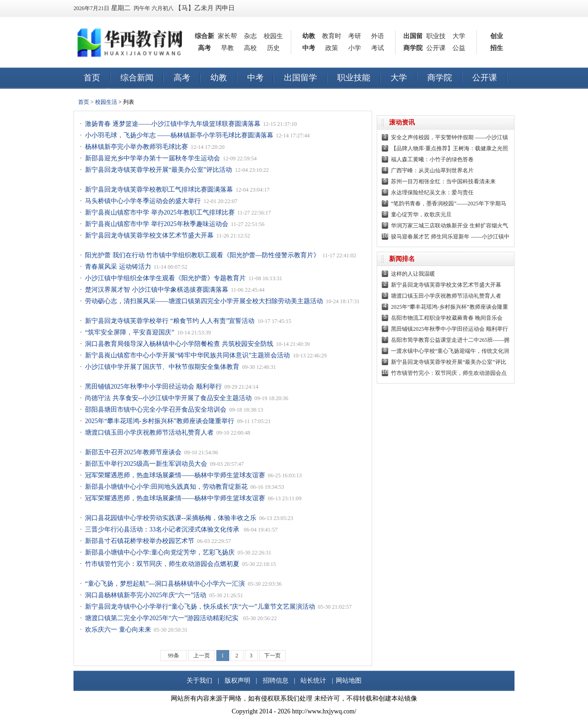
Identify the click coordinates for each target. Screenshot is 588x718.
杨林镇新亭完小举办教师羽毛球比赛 (136, 147)
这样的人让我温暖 (413, 274)
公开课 (436, 48)
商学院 (413, 48)
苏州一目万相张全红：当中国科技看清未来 (443, 181)
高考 (204, 48)
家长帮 (227, 36)
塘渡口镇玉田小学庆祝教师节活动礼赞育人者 (149, 432)
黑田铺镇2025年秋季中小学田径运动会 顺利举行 (153, 387)
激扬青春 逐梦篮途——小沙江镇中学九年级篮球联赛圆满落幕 (173, 124)
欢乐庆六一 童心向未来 (118, 630)
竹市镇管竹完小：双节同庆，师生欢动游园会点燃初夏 (162, 564)
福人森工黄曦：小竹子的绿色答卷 (432, 159)
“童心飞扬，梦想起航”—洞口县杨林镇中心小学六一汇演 (165, 584)
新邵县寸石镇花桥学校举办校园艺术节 (140, 541)
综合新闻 (137, 78)
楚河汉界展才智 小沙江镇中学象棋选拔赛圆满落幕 (157, 290)
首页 (92, 78)
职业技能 (354, 78)
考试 (378, 48)
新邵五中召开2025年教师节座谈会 (133, 452)
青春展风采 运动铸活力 (118, 267)
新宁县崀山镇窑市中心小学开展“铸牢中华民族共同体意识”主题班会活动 (187, 355)
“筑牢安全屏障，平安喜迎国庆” (130, 332)
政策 (332, 48)
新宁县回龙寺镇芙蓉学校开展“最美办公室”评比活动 (158, 170)
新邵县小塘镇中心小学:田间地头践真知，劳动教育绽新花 (166, 487)
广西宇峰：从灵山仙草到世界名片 (432, 170)
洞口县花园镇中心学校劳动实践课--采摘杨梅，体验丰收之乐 (171, 518)
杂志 (250, 36)
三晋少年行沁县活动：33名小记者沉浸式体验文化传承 (163, 529)
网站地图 (349, 681)
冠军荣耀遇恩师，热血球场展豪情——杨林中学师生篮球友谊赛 (175, 475)
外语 (378, 36)
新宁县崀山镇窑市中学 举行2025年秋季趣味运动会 (157, 224)
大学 (459, 36)
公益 (459, 48)
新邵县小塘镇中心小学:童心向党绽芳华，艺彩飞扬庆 (160, 552)
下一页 (272, 656)
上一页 (202, 656)
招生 (497, 48)
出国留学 (300, 78)
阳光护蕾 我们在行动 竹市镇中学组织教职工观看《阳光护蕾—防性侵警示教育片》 (202, 255)
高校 (250, 48)
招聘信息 (276, 681)
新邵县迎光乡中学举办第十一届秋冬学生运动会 (153, 158)
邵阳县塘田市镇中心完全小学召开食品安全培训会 (156, 410)
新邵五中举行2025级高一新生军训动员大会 (146, 464)
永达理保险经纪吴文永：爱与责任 (432, 192)
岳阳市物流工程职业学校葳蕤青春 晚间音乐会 (447, 318)
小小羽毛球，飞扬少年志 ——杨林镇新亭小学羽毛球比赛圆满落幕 (179, 135)
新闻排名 (402, 259)
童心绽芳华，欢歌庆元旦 (421, 215)
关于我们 (199, 681)
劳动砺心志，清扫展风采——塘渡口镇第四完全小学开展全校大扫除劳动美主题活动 (204, 301)
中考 (309, 48)
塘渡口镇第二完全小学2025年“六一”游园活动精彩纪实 (163, 618)
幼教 (309, 36)
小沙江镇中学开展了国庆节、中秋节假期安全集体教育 (162, 367)
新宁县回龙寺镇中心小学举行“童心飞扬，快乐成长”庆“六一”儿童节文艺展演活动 (200, 607)
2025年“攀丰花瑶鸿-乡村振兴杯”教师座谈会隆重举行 (160, 421)
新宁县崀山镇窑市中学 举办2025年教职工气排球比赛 (160, 212)
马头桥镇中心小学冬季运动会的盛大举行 (143, 201)
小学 (355, 48)
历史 (273, 48)
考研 (355, 36)
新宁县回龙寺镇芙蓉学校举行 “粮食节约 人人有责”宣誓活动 (170, 321)
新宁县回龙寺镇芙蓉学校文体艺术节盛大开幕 (149, 235)
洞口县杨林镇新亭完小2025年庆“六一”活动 (146, 595)
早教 (227, 48)
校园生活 (106, 102)
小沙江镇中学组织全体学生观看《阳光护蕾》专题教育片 (165, 278)
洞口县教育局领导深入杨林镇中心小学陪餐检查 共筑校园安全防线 (179, 344)
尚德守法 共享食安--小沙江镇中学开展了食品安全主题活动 (168, 398)
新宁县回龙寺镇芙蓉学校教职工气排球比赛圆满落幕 (159, 189)
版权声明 (237, 681)
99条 (174, 656)
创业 (497, 36)
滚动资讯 (402, 122)
